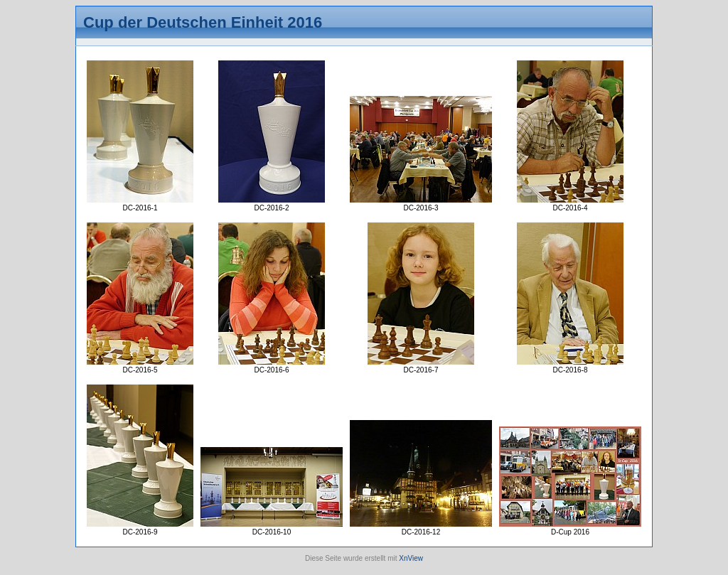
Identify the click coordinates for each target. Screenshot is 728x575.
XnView (411, 558)
